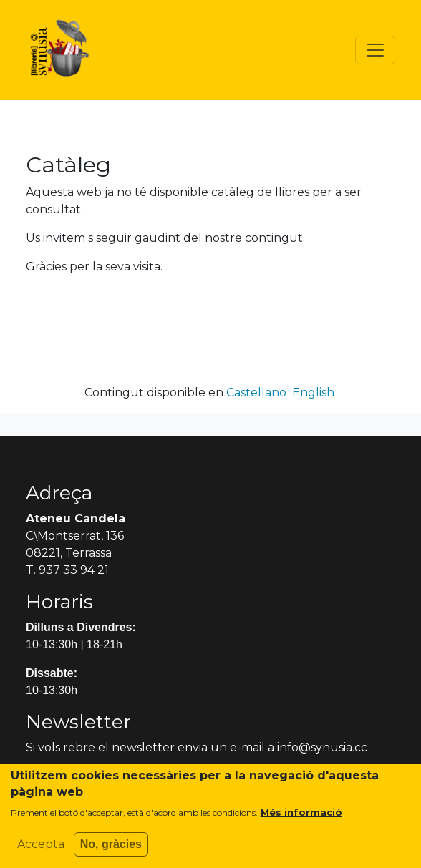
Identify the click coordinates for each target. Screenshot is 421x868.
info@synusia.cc (322, 747)
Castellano (256, 392)
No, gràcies (111, 852)
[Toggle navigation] (375, 50)
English (313, 392)
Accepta (41, 852)
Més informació (301, 820)
